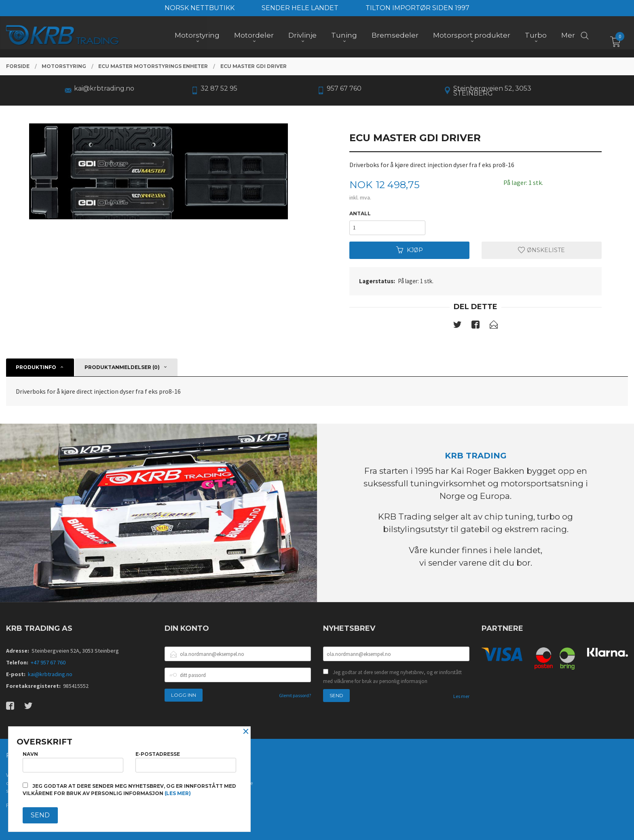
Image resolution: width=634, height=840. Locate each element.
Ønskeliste (541, 250)
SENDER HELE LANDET (300, 8)
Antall (360, 213)
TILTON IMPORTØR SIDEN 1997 (417, 8)
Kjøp (410, 250)
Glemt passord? (295, 695)
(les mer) (178, 793)
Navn (73, 762)
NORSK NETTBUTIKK (200, 8)
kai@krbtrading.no (50, 674)
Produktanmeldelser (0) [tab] (122, 367)
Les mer (461, 696)
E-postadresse (186, 762)
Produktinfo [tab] (36, 367)
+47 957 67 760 (48, 662)
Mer (568, 37)
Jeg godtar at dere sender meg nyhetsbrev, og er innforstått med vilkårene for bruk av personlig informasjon (392, 677)
